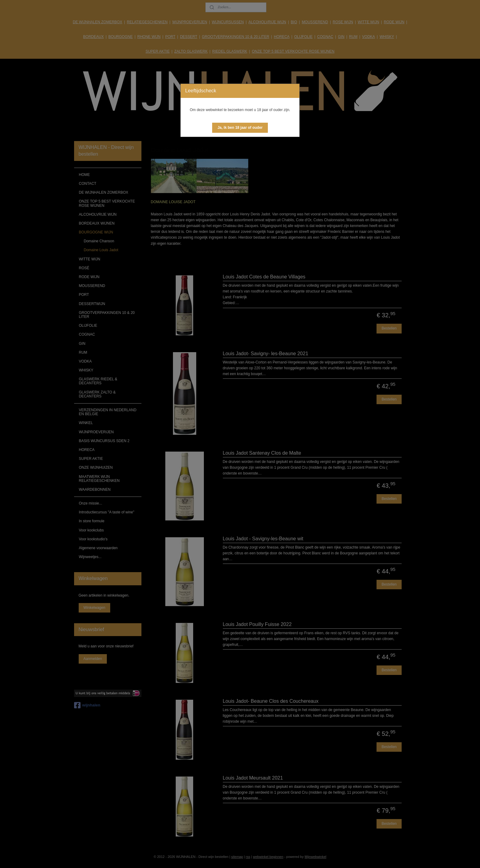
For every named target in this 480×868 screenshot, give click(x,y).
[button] (240, 128)
